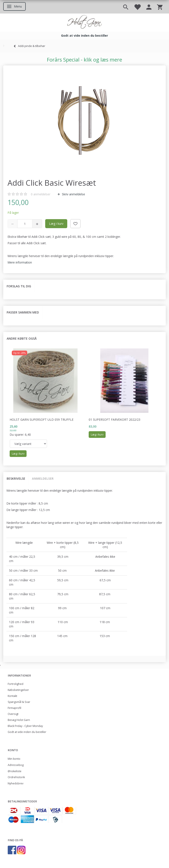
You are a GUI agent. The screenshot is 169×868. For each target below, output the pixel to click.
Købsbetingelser (18, 690)
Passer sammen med (23, 312)
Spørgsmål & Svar (19, 702)
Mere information (20, 262)
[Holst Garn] (84, 23)
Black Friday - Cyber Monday (25, 726)
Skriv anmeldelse (73, 194)
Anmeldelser (43, 478)
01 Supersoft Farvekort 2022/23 (114, 420)
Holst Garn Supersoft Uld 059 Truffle (42, 420)
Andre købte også (22, 338)
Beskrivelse (16, 478)
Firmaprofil (14, 708)
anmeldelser (41, 194)
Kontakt (12, 696)
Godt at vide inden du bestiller (27, 732)
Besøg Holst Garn (19, 720)
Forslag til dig (19, 286)
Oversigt (13, 714)
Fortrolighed (16, 684)
